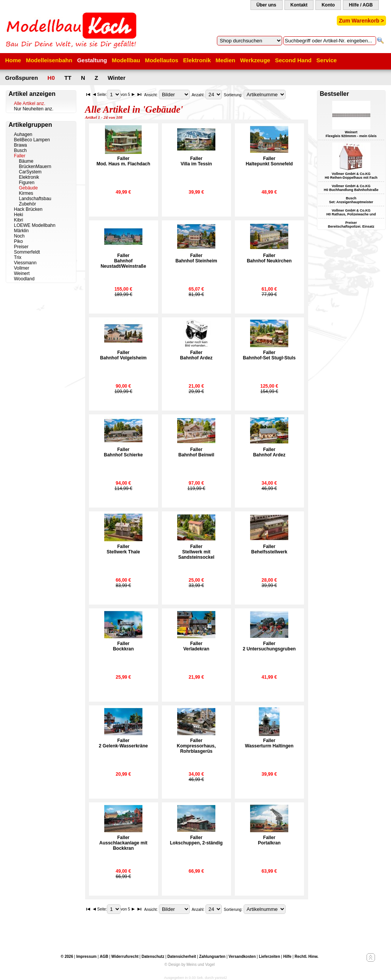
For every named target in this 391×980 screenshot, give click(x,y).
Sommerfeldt (27, 252)
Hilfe (288, 957)
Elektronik (197, 60)
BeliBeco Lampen (32, 140)
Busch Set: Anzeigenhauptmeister (351, 200)
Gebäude (28, 188)
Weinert (22, 273)
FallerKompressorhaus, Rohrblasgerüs (196, 746)
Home (13, 60)
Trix (18, 257)
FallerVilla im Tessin (196, 161)
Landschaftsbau (35, 199)
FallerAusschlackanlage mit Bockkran (123, 843)
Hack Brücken (28, 209)
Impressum (86, 957)
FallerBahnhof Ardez (196, 355)
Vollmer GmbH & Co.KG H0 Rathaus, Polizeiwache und (351, 212)
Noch (19, 236)
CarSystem (30, 172)
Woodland (24, 279)
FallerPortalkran (269, 840)
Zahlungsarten (212, 957)
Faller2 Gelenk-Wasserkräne (123, 743)
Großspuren (22, 78)
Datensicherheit (182, 957)
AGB (104, 957)
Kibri (19, 220)
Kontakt (299, 5)
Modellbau (126, 60)
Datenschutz (153, 957)
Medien (226, 60)
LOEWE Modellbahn (35, 225)
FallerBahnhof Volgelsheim (123, 355)
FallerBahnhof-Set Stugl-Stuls (269, 355)
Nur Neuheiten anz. (34, 109)
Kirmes (26, 193)
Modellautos (162, 60)
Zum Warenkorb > (361, 21)
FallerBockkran (124, 646)
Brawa (21, 145)
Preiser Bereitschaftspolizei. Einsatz (351, 225)
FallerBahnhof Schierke (123, 452)
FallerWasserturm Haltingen (269, 743)
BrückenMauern (35, 167)
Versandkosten (242, 957)
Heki (19, 215)
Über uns (267, 5)
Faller (20, 156)
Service (327, 60)
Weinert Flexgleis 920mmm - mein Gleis (351, 134)
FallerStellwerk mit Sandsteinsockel (196, 552)
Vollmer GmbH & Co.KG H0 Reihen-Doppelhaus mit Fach (351, 176)
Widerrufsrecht (125, 957)
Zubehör (28, 204)
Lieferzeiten (270, 957)
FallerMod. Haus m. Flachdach (124, 161)
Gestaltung (92, 60)
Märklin (22, 231)
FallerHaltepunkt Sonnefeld (269, 161)
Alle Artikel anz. (30, 103)
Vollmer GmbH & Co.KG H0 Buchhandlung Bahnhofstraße (351, 188)
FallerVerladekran (196, 646)
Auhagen (23, 134)
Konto (328, 5)
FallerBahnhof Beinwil (196, 452)
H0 (51, 78)
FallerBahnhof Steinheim (196, 258)
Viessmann (25, 263)
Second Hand (293, 60)
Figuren (27, 183)
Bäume (26, 161)
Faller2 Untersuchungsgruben (269, 646)
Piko (19, 241)
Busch (20, 150)
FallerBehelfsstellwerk (269, 549)
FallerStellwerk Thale (123, 549)
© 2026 (67, 957)
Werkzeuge (255, 60)
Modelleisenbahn (49, 60)
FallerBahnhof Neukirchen (269, 258)
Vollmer (22, 268)
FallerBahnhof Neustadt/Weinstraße (123, 261)
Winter (117, 78)
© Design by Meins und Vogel (190, 965)
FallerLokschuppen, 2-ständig (196, 840)
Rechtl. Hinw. (306, 957)
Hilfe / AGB (361, 5)
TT (68, 78)
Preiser (21, 247)
